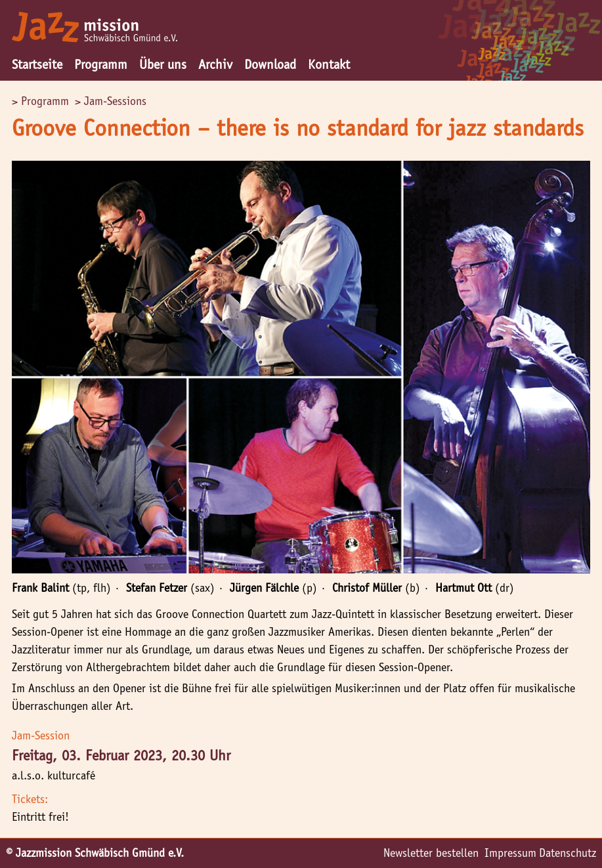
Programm (101, 64)
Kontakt (329, 64)
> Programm (40, 101)
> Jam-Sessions (111, 101)
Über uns (163, 64)
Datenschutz (568, 853)
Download (270, 64)
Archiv (215, 64)
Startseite (37, 64)
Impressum (510, 853)
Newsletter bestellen (431, 853)
